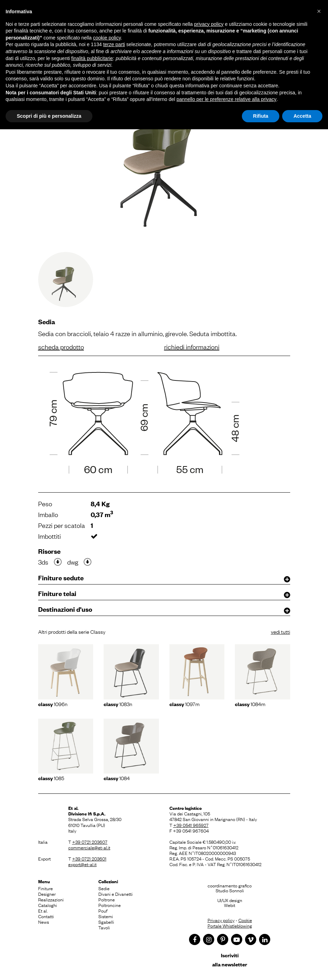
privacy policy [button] (209, 24)
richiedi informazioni (192, 347)
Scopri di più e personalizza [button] (49, 116)
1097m (184, 704)
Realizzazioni (51, 899)
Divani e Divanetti (116, 894)
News (44, 922)
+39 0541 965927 (191, 825)
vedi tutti (281, 631)
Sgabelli (106, 922)
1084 (117, 778)
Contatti (46, 916)
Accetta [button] (302, 116)
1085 (51, 778)
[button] (319, 11)
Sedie (104, 888)
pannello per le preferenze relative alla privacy (226, 99)
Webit (230, 905)
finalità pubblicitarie (92, 58)
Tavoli (104, 927)
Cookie (245, 920)
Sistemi (106, 916)
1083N (118, 704)
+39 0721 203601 (89, 858)
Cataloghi (48, 905)
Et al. (43, 910)
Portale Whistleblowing (230, 925)
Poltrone (107, 899)
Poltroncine (110, 905)
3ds (43, 562)
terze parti (114, 44)
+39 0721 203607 (90, 842)
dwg (73, 562)
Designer (47, 894)
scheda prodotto (61, 347)
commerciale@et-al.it (89, 847)
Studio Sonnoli (230, 890)
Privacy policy (221, 920)
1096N (53, 704)
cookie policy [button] (107, 38)
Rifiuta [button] (261, 116)
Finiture (46, 888)
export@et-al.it (82, 864)
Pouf (103, 910)
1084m (250, 704)
